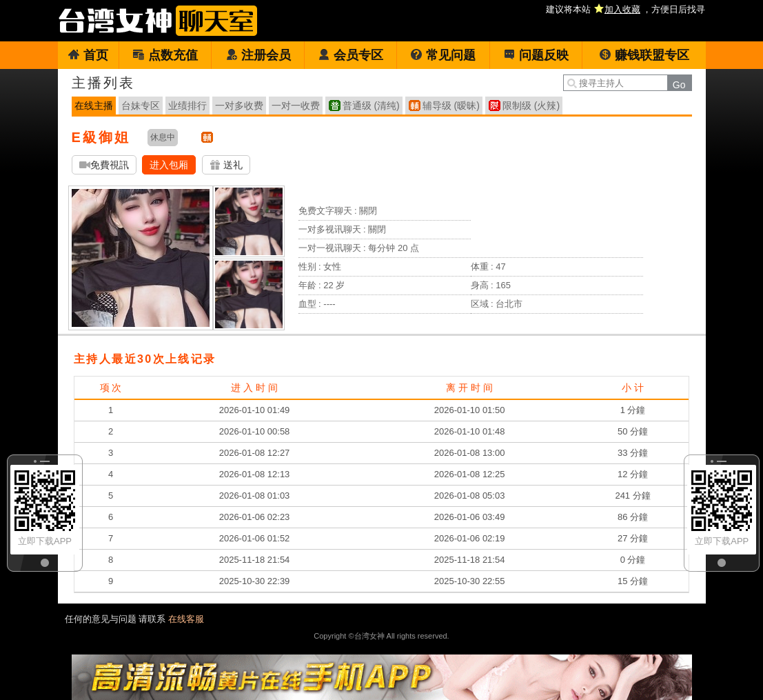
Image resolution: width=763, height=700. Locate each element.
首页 (88, 55)
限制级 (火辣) (531, 106)
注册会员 (258, 55)
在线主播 (94, 106)
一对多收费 (239, 106)
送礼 (226, 165)
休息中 (163, 137)
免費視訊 (104, 165)
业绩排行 (187, 106)
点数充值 (165, 55)
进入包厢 (169, 165)
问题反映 (536, 55)
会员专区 (350, 55)
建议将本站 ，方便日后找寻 (625, 9)
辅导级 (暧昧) (451, 106)
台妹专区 (141, 106)
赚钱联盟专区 (644, 55)
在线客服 (186, 619)
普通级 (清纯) (371, 106)
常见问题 (443, 55)
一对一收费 (296, 106)
